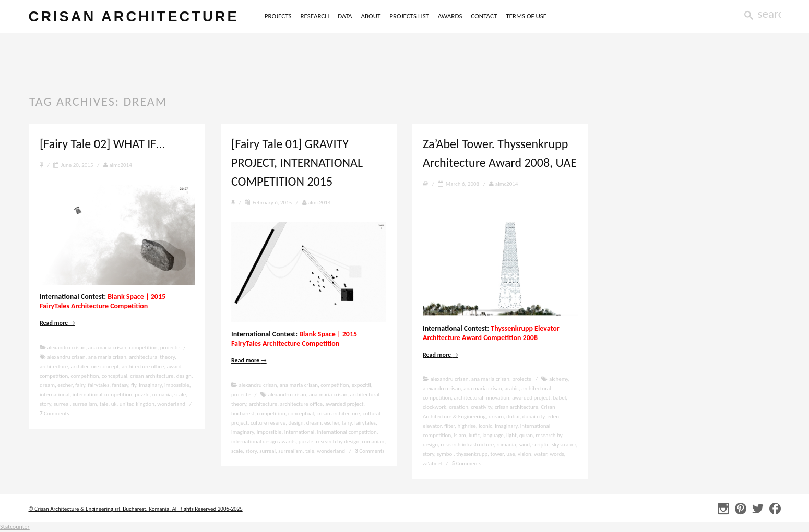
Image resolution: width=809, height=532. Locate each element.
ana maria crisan (107, 348)
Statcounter (15, 527)
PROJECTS (278, 16)
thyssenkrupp (472, 454)
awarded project (344, 404)
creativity (481, 407)
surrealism (85, 404)
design (184, 376)
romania (162, 395)
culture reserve (268, 423)
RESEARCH (314, 16)
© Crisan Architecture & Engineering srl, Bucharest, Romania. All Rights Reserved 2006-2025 (136, 509)
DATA (345, 16)
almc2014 (118, 165)
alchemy (558, 379)
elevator (432, 426)
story (45, 404)
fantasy (120, 385)
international (55, 395)
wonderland (171, 404)
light (511, 435)
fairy (80, 385)
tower (497, 454)
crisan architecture (134, 16)
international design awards (264, 442)
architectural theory (152, 357)
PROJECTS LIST (409, 16)
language (493, 435)
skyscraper (564, 445)
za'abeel (432, 463)
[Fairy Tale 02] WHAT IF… (102, 144)
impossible (177, 385)
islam (460, 435)
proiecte (170, 348)
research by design (337, 442)
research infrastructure (467, 445)
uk (114, 404)
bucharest (243, 413)
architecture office (143, 366)
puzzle (142, 395)
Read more (57, 323)
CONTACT (484, 16)
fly (134, 385)
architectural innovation (481, 398)
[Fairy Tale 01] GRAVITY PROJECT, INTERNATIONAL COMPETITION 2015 (297, 162)
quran (526, 435)
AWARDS (450, 16)
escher (65, 385)
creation (459, 407)
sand (524, 445)
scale (180, 395)
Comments (54, 413)
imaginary (150, 385)
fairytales (98, 385)
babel (559, 398)
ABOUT (371, 16)
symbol (445, 454)
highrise (466, 426)
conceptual (115, 376)
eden (554, 416)
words (557, 454)
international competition (102, 395)
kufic (474, 435)
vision (525, 454)
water (540, 454)
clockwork (435, 407)
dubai (513, 416)
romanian (373, 442)
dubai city (534, 416)
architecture (54, 366)
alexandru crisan (67, 348)
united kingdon (137, 404)
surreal (62, 404)
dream (47, 385)
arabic (512, 388)
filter (449, 426)
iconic (485, 426)
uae (511, 454)
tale (104, 404)
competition (143, 348)
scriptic (541, 445)
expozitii (361, 385)
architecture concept (94, 366)
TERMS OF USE (526, 16)
